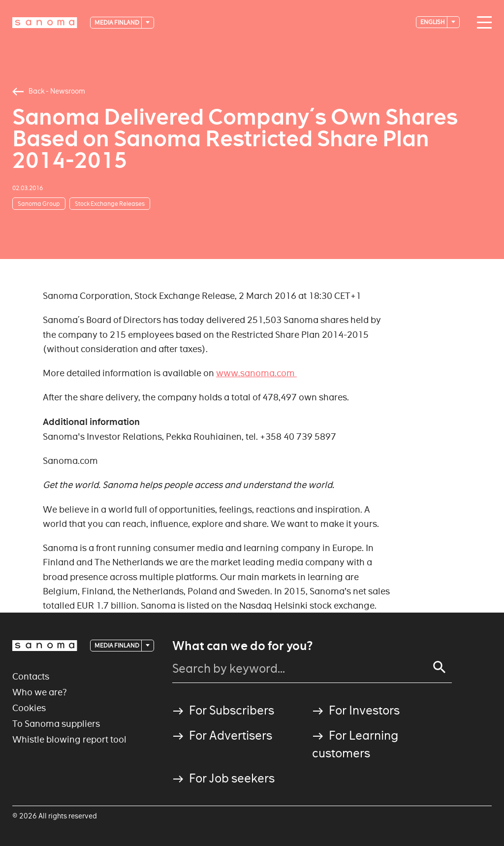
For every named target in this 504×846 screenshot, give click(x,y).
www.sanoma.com (256, 373)
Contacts (31, 676)
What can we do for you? (242, 646)
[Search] (440, 667)
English (433, 22)
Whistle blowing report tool (69, 739)
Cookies (29, 708)
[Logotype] (45, 23)
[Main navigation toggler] (482, 23)
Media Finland (117, 22)
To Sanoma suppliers (56, 724)
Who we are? (40, 692)
